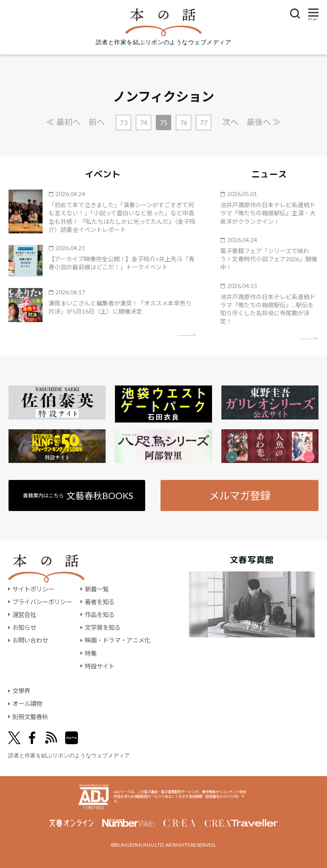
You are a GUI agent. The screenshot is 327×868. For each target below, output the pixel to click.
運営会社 (24, 615)
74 (143, 122)
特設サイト (100, 666)
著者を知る (100, 602)
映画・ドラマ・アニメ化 (118, 640)
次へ (230, 122)
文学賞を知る (103, 627)
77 (204, 122)
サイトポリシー (33, 589)
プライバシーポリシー (42, 602)
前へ (97, 122)
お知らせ (24, 627)
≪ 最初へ (63, 122)
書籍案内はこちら (78, 495)
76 (184, 122)
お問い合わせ (30, 640)
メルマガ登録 (240, 495)
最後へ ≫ (264, 122)
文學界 (21, 691)
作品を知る (100, 615)
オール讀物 (27, 704)
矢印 (187, 335)
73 (123, 122)
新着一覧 (97, 589)
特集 (91, 653)
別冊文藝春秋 (30, 717)
